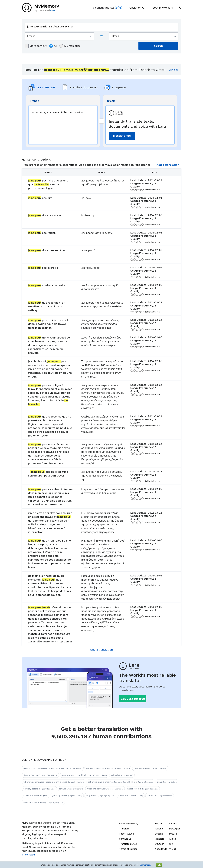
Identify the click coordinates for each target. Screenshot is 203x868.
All (53, 46)
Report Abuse (126, 834)
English (159, 824)
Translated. (29, 855)
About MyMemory (162, 8)
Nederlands (161, 849)
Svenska (174, 824)
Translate (124, 829)
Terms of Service (128, 849)
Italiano (159, 829)
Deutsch (160, 844)
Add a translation (168, 165)
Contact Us (125, 839)
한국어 (173, 849)
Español (159, 834)
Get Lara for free (133, 699)
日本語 (173, 839)
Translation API (136, 8)
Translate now (122, 136)
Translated (128, 844)
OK (159, 865)
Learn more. (145, 865)
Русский (173, 834)
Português (175, 829)
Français (160, 839)
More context (36, 46)
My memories (70, 46)
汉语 (171, 844)
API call (174, 70)
